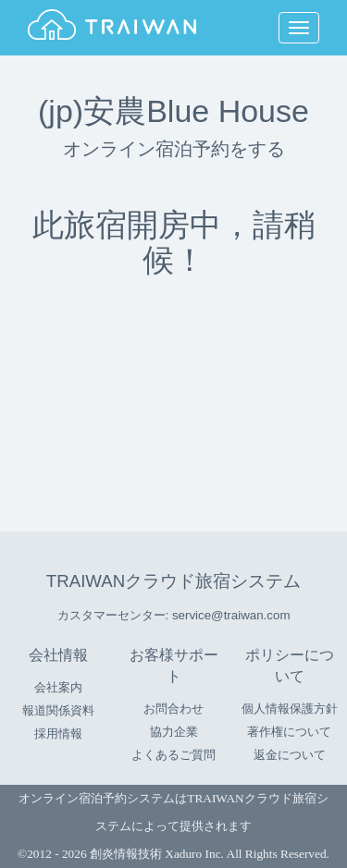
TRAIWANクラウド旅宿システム (173, 581)
